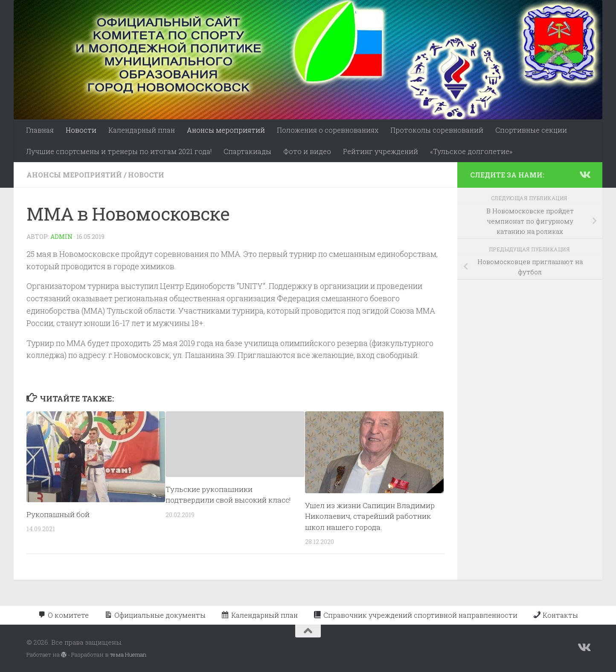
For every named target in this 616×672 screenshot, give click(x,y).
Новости (81, 130)
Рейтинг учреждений (381, 151)
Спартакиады (247, 151)
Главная (40, 130)
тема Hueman (128, 655)
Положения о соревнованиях (328, 130)
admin (61, 237)
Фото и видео (307, 151)
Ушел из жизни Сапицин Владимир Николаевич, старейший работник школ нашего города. (370, 516)
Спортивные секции (531, 130)
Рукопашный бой (58, 514)
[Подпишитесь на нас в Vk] (584, 175)
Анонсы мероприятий (226, 130)
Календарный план (142, 130)
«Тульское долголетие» (471, 151)
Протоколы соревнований (437, 130)
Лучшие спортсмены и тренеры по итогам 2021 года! (119, 151)
